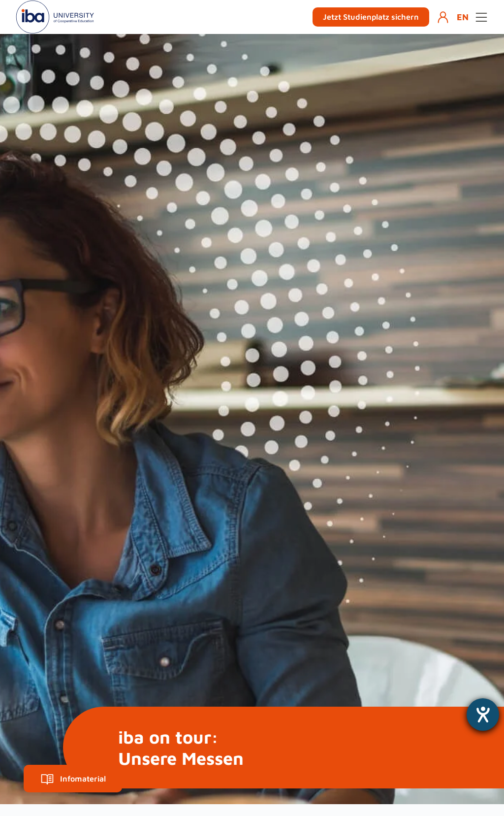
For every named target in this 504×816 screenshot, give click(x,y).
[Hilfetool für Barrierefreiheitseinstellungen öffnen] (483, 715)
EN (463, 17)
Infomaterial (73, 779)
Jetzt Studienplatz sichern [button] (371, 17)
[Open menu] (481, 17)
